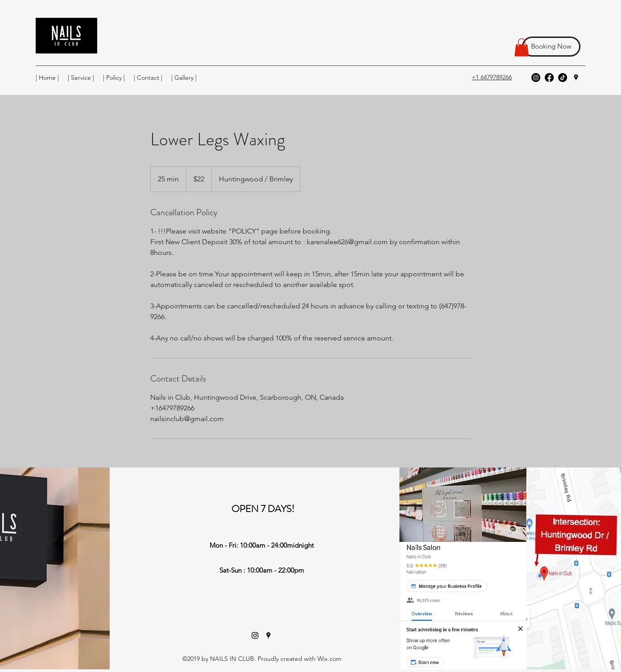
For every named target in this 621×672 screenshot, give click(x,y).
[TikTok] (563, 78)
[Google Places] (576, 78)
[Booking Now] (551, 47)
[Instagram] (536, 78)
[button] (522, 47)
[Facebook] (549, 78)
